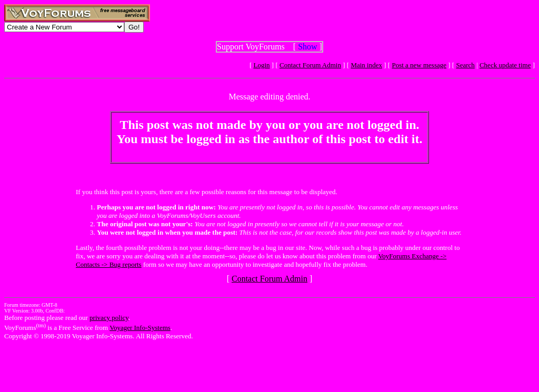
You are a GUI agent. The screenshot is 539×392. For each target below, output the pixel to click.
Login (262, 65)
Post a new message (419, 65)
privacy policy (109, 318)
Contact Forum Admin (310, 65)
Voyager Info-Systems (140, 328)
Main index (366, 65)
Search (465, 65)
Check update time (505, 65)
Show (307, 47)
